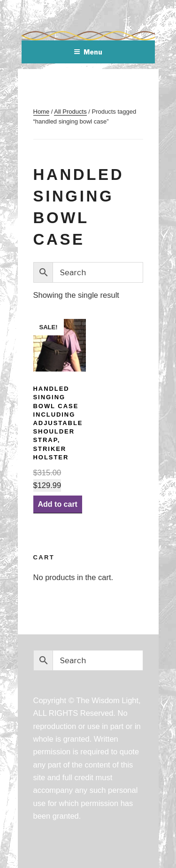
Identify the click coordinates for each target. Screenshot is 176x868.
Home (42, 112)
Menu (88, 52)
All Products (70, 112)
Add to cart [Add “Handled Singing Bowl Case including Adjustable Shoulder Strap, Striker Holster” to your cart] (58, 504)
